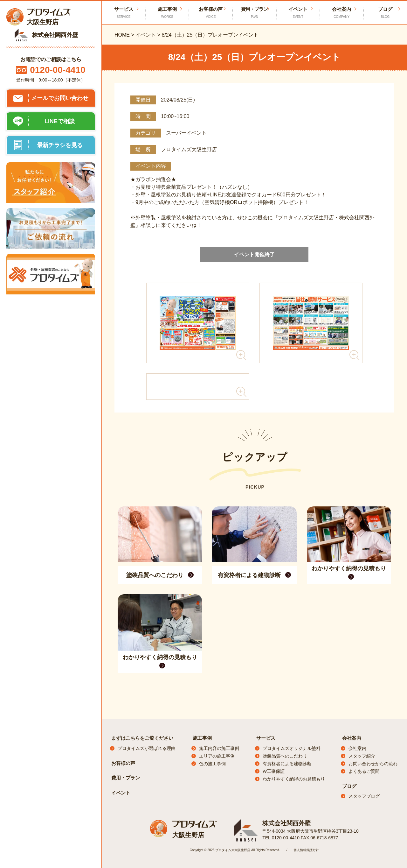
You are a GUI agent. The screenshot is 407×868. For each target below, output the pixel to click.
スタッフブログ (364, 796)
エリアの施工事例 (217, 756)
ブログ (385, 13)
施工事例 (167, 13)
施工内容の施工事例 (219, 748)
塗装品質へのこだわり (285, 756)
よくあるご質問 (364, 771)
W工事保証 (274, 771)
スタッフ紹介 (362, 756)
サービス (266, 738)
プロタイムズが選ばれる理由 (147, 748)
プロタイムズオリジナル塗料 (292, 748)
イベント (298, 13)
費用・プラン (254, 13)
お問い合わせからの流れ (373, 764)
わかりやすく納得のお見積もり (294, 779)
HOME (122, 35)
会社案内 (342, 13)
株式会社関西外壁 (285, 823)
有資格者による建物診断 (287, 764)
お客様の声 (211, 13)
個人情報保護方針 (306, 850)
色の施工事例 (212, 764)
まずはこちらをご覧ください (142, 738)
